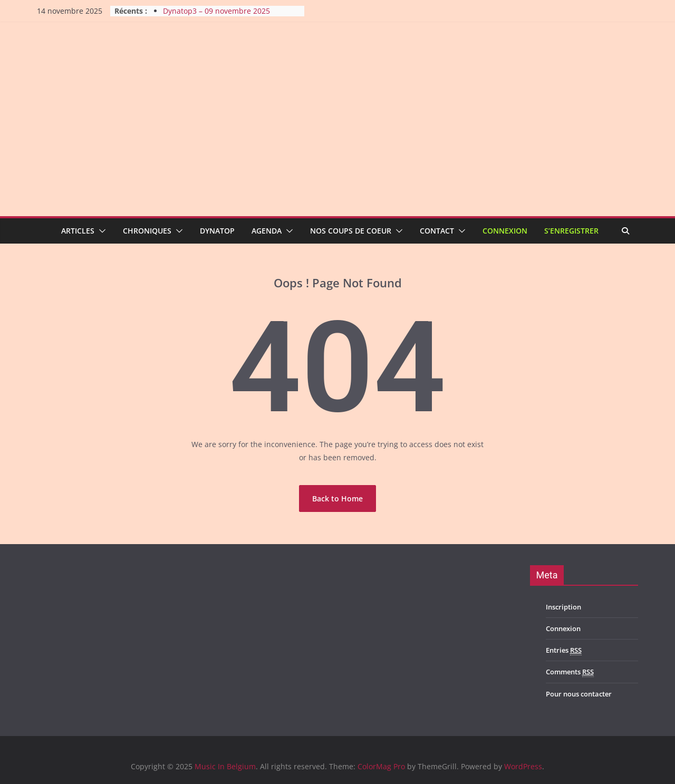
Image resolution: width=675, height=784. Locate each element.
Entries (564, 650)
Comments (570, 672)
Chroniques (147, 231)
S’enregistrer (571, 231)
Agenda (267, 231)
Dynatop (217, 231)
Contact (437, 231)
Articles (78, 231)
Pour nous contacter (579, 694)
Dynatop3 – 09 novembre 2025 (216, 11)
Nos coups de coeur (351, 231)
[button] (100, 231)
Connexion (505, 231)
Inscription (563, 607)
